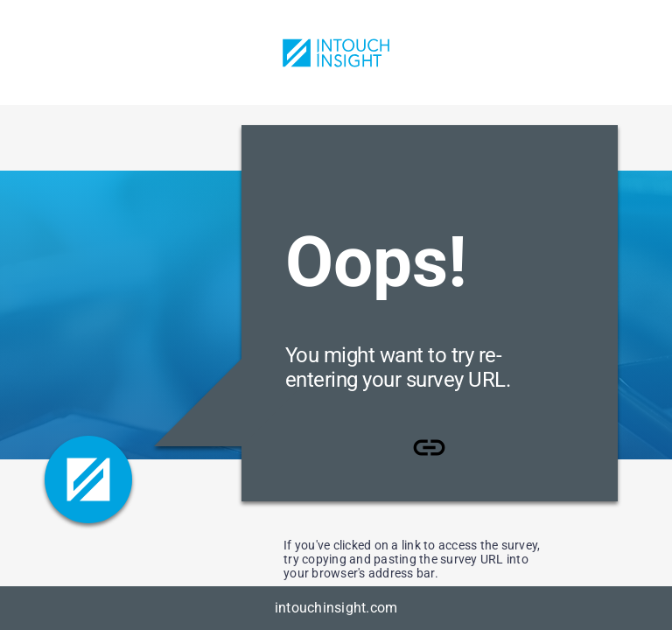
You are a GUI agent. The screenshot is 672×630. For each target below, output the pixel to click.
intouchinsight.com (336, 608)
